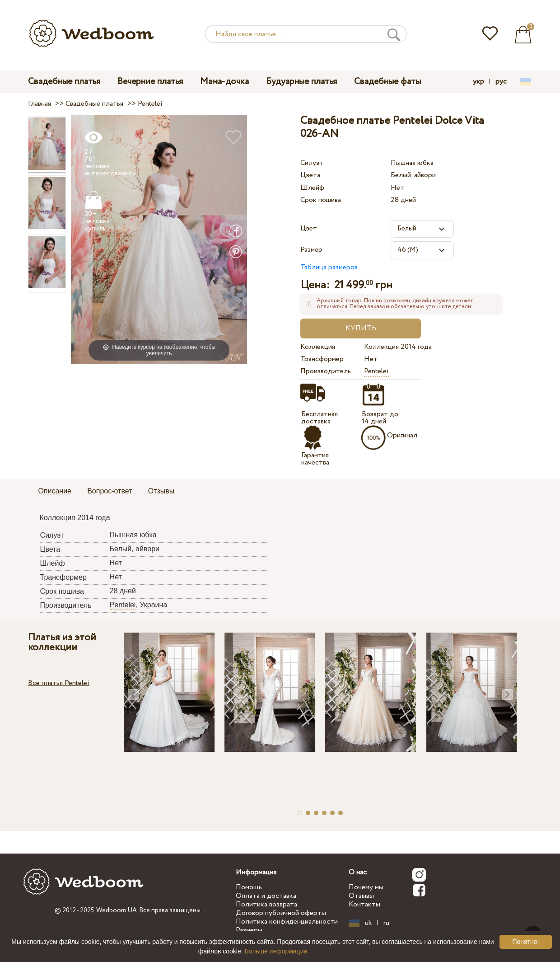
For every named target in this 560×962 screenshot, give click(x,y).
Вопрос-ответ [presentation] (110, 491)
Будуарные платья (301, 82)
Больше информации (276, 951)
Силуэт (312, 163)
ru (386, 923)
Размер (311, 250)
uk (369, 923)
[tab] (55, 492)
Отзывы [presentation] (161, 491)
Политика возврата (266, 904)
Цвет (309, 228)
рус (501, 82)
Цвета (310, 175)
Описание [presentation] (55, 491)
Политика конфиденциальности (287, 922)
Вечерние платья (150, 82)
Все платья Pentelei (59, 683)
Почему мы (366, 887)
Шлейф (312, 188)
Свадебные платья (64, 82)
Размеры (249, 930)
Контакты (364, 904)
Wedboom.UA (117, 910)
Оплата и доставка (266, 896)
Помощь (249, 887)
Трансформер (322, 359)
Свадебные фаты (387, 82)
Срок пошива (321, 200)
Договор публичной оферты (281, 913)
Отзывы (361, 896)
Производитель (326, 371)
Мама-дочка (224, 82)
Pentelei (376, 371)
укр (478, 82)
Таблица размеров (329, 267)
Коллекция (318, 347)
